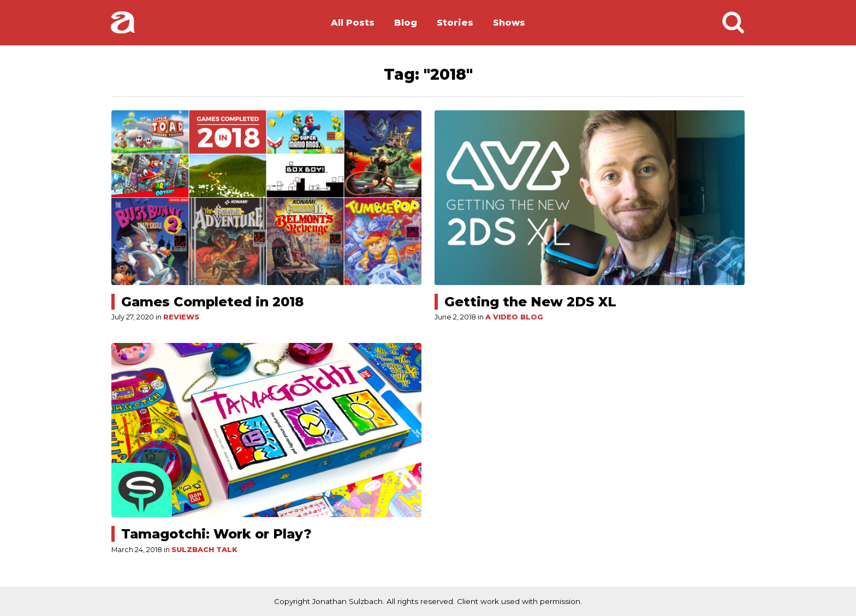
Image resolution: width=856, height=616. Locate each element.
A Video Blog (514, 317)
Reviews (181, 317)
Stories (455, 23)
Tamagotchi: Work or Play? (216, 534)
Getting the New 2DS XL (530, 302)
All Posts (353, 23)
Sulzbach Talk (204, 550)
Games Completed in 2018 (212, 302)
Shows (509, 23)
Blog (406, 23)
